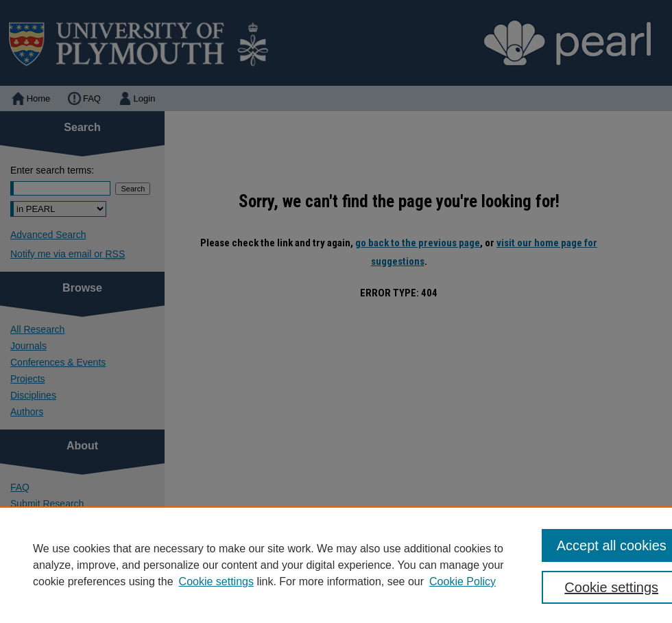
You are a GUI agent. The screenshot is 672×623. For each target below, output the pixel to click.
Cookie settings (216, 581)
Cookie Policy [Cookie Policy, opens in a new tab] (463, 581)
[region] (336, 565)
